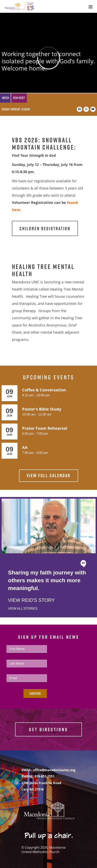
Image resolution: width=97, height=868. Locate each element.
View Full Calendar (49, 475)
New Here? (19, 98)
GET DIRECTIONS (48, 729)
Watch (5, 98)
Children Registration (45, 228)
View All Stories (23, 609)
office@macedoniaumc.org (54, 770)
